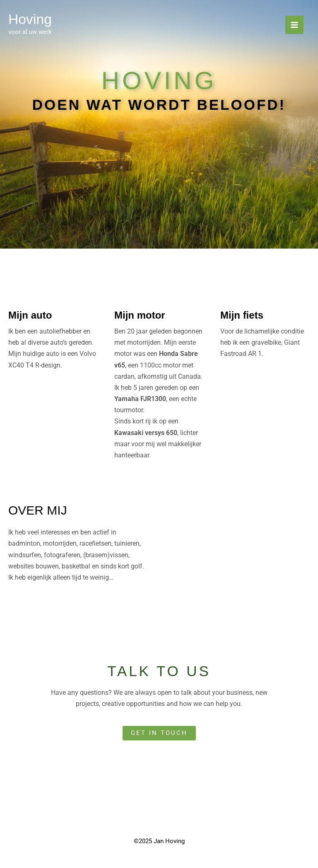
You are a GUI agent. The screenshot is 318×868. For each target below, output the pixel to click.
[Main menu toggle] (294, 25)
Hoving (31, 19)
